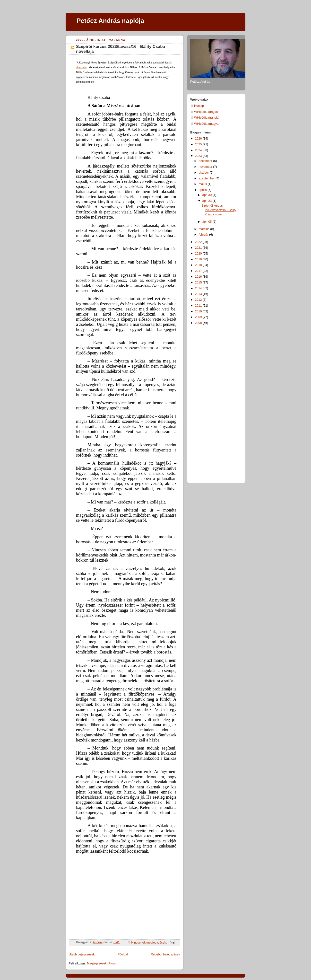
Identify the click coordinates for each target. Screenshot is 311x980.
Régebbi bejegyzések (165, 954)
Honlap (199, 106)
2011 (199, 306)
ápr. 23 (207, 201)
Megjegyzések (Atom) (102, 963)
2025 (199, 144)
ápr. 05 (207, 222)
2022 (199, 242)
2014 (199, 288)
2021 (199, 248)
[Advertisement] (210, 403)
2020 (199, 254)
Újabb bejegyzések (82, 954)
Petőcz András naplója (110, 21)
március (205, 229)
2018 (199, 265)
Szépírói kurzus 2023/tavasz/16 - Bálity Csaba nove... (219, 210)
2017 (199, 271)
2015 (199, 283)
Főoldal (123, 954)
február (204, 235)
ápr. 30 (207, 195)
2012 (199, 300)
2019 (199, 259)
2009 (199, 317)
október (204, 173)
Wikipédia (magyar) (207, 124)
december (206, 161)
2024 (199, 150)
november (206, 167)
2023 (199, 156)
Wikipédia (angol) (206, 112)
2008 (199, 323)
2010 (199, 311)
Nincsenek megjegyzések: (149, 943)
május (203, 184)
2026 (199, 139)
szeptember (207, 178)
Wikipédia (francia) (207, 118)
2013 (199, 294)
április (203, 190)
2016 (199, 277)
